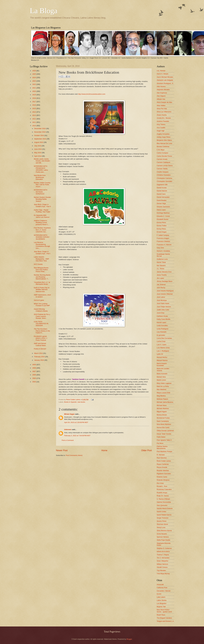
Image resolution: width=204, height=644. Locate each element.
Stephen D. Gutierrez (164, 548)
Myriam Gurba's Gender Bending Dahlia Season (42, 199)
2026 (34, 71)
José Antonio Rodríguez (165, 291)
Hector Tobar (161, 262)
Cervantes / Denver (164, 591)
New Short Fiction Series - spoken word (164, 611)
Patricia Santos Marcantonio (162, 447)
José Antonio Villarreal (165, 294)
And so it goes (39, 300)
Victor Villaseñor (163, 561)
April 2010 (38, 156)
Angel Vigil (161, 131)
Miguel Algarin (162, 412)
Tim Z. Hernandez (163, 558)
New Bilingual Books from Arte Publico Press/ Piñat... (41, 270)
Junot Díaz (161, 313)
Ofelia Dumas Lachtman (165, 431)
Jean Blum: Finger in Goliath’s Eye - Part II (42, 205)
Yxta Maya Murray (163, 574)
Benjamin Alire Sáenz (164, 140)
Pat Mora (160, 443)
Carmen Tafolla (162, 169)
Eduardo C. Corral (163, 216)
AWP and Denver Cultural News (40, 344)
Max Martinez (162, 389)
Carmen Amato (162, 159)
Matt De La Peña (163, 386)
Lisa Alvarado (162, 332)
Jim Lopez (160, 278)
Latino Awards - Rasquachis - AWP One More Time (41, 259)
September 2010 (40, 139)
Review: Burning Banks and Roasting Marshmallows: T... (42, 277)
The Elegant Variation (164, 618)
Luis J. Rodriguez (163, 351)
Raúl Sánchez (162, 458)
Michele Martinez (163, 408)
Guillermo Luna (162, 259)
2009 (34, 365)
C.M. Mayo (161, 150)
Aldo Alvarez (161, 86)
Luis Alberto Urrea (163, 348)
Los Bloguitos (162, 603)
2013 (34, 115)
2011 (34, 122)
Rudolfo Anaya (162, 493)
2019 (34, 95)
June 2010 (38, 149)
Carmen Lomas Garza (165, 166)
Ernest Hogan (162, 232)
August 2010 (39, 142)
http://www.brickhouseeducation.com (92, 94)
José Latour (161, 297)
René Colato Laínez (164, 461)
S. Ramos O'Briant (163, 499)
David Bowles (162, 200)
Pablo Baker (161, 437)
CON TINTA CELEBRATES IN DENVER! (41, 324)
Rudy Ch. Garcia (163, 496)
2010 (34, 126)
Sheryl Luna (161, 527)
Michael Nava (162, 405)
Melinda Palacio (162, 399)
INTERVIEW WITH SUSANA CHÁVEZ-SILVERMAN (42, 237)
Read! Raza (161, 615)
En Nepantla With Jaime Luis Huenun (42, 216)
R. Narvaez (161, 455)
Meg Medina (161, 396)
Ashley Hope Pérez (164, 137)
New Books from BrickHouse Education (40, 177)
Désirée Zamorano (163, 207)
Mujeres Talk (161, 607)
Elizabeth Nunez (163, 219)
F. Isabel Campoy (163, 235)
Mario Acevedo (162, 374)
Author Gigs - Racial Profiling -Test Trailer (42, 211)
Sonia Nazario (162, 534)
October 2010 (39, 135)
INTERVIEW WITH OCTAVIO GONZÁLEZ (41, 192)
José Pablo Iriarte (163, 303)
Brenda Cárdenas (163, 147)
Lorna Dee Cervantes (164, 338)
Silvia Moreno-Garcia (164, 531)
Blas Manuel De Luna (164, 143)
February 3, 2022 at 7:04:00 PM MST (77, 436)
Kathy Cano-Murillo (164, 319)
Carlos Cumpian (162, 153)
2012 (34, 119)
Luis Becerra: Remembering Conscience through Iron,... (42, 245)
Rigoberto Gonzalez (164, 474)
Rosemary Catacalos (164, 489)
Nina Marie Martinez (164, 424)
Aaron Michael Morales (165, 77)
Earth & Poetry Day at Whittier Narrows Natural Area (42, 290)
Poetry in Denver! (40, 349)
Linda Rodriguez (163, 329)
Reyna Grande (162, 467)
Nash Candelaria (163, 421)
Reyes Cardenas (163, 464)
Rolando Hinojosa (163, 480)
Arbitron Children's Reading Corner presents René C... (41, 223)
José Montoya (162, 300)
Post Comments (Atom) (74, 455)
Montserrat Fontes (163, 418)
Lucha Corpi (161, 341)
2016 (34, 105)
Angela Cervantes (163, 134)
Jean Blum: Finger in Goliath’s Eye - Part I (42, 253)
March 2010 (39, 353)
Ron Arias (160, 483)
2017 (34, 102)
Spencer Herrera (163, 537)
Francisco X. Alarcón (164, 245)
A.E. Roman (161, 71)
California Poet (162, 588)
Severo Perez (162, 521)
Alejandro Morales (163, 90)
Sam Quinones (162, 505)
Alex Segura (161, 96)
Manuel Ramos (162, 360)
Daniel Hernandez (163, 197)
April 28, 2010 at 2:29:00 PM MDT (76, 422)
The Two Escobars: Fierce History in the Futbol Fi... (42, 331)
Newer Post (62, 450)
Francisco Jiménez (163, 241)
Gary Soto (160, 248)
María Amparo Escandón (162, 364)
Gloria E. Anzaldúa (163, 251)
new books (81, 402)
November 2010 (40, 132)
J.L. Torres (160, 269)
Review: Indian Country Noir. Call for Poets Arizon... (42, 185)
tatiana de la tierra (163, 551)
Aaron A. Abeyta (162, 74)
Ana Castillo (161, 128)
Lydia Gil (160, 354)
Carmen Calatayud (163, 162)
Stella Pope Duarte (163, 540)
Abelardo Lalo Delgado (165, 80)
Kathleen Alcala (162, 316)
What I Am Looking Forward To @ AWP (42, 305)
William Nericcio (162, 564)
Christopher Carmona (164, 178)
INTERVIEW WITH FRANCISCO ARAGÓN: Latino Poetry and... (41, 169)
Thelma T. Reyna (163, 555)
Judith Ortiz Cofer (163, 310)
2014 (34, 112)
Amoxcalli (160, 585)
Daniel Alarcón (162, 191)
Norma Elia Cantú (163, 427)
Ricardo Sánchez (163, 471)
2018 (34, 98)
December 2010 (40, 128)
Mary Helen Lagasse (164, 383)
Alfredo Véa (161, 99)
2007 (34, 371)
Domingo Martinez (163, 213)
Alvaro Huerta (162, 115)
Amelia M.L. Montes (164, 118)
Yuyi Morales (161, 570)
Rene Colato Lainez (73, 400)
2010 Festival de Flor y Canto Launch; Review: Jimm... (42, 316)
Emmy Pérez (161, 229)
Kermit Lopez (161, 322)
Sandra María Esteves (165, 508)
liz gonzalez (161, 335)
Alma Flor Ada (162, 109)
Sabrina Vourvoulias (164, 502)
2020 (34, 91)
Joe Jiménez (161, 285)
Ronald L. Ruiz (162, 486)
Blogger (129, 639)
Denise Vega (161, 203)
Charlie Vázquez (163, 172)
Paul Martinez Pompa (164, 451)
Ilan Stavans (161, 265)
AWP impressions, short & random (42, 296)
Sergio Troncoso (163, 518)
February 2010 (40, 357)
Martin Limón (161, 380)
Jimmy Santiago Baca (165, 281)
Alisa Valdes (161, 105)
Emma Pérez (161, 222)
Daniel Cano (161, 194)
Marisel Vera (161, 377)
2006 (34, 375)
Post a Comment (68, 440)
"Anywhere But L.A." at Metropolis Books (42, 283)
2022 (34, 84)
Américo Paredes (163, 121)
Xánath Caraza (162, 567)
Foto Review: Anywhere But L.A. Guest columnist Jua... (42, 230)
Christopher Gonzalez (165, 181)
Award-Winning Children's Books (41, 310)
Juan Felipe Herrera (164, 307)
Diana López (161, 210)
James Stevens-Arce (164, 272)
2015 (34, 108)
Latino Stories (162, 600)
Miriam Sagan (69, 414)
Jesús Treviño (162, 275)
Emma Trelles (162, 226)
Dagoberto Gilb (162, 185)
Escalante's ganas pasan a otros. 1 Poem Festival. (40, 338)
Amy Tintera (161, 124)
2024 (34, 78)
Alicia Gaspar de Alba (164, 102)
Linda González (162, 326)
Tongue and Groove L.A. (165, 621)
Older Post (146, 450)
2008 (34, 368)
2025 (34, 74)
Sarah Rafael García (164, 515)
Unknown (68, 429)
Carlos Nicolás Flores (164, 156)
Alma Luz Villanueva (164, 112)
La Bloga (44, 11)
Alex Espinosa (162, 93)
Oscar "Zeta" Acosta (164, 434)
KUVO (159, 594)
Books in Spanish (70, 402)
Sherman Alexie (162, 524)
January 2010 (39, 360)
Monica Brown (162, 415)
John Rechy (161, 288)
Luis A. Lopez (162, 345)
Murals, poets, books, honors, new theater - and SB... (42, 161)
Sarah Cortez (161, 512)
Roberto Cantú (162, 477)
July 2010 (38, 146)
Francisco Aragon (163, 238)
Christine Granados (164, 175)
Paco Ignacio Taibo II (164, 440)
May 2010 (38, 153)
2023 (34, 81)
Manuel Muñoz (162, 357)
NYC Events (38, 264)
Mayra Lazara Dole (164, 393)
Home (104, 450)
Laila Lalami (161, 597)
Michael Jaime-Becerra (165, 402)
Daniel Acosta (162, 188)
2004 (34, 382)
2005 (34, 378)
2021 (34, 88)
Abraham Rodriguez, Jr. (165, 83)
